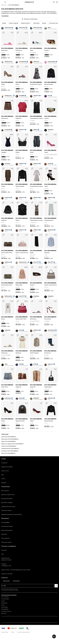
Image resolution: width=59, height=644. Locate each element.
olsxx (6, 364)
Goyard (3, 601)
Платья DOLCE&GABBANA (9, 446)
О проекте (4, 463)
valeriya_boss (8, 62)
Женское (4, 5)
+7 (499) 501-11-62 (6, 566)
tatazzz (35, 130)
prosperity (8, 130)
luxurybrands (23, 62)
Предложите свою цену (8, 507)
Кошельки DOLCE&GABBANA (10, 451)
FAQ (2, 554)
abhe (49, 28)
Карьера (4, 483)
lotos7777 (36, 262)
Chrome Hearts (5, 597)
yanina (21, 398)
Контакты (4, 550)
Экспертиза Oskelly (7, 526)
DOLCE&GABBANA (7, 48)
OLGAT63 (7, 164)
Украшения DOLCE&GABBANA (10, 449)
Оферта (13, 632)
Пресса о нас (5, 471)
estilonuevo (8, 28)
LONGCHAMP (4, 607)
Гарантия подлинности (8, 495)
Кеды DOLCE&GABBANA (8, 453)
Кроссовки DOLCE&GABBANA (10, 439)
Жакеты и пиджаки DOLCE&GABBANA (12, 444)
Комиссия (4, 534)
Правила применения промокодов (11, 514)
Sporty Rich (4, 613)
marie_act (36, 62)
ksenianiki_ (8, 398)
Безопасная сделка (7, 499)
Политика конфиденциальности (24, 632)
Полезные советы (6, 510)
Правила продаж (5, 632)
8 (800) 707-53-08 (6, 560)
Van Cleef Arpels (5, 599)
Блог (3, 475)
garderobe (51, 230)
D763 (20, 364)
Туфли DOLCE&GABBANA (8, 441)
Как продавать (5, 522)
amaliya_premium (9, 96)
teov (49, 96)
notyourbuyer (52, 62)
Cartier (3, 605)
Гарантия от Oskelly (7, 467)
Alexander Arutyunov (6, 611)
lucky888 (22, 96)
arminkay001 (51, 330)
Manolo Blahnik (5, 609)
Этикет (3, 479)
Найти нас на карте (7, 574)
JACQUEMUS (4, 603)
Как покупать (5, 491)
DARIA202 (36, 398)
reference (36, 96)
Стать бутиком (5, 538)
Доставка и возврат (7, 503)
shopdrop (51, 130)
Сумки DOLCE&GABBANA (9, 437)
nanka (50, 164)
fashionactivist (23, 262)
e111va (21, 330)
